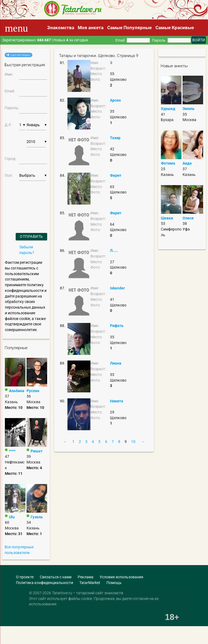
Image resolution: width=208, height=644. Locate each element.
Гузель (37, 517)
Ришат (37, 451)
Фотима (168, 163)
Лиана (116, 363)
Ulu (12, 517)
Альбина (17, 391)
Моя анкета (91, 28)
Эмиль (188, 109)
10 (133, 442)
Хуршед (168, 109)
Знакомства (61, 28)
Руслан (33, 391)
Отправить (31, 236)
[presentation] (19, 200)
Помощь (114, 583)
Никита (117, 401)
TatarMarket (90, 583)
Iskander (117, 288)
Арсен (115, 100)
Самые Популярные (129, 28)
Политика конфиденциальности (45, 583)
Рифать (117, 326)
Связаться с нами (56, 577)
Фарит (116, 175)
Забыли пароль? (27, 250)
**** (12, 451)
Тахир (115, 138)
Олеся (188, 218)
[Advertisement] (39, 631)
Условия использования (121, 577)
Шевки (167, 218)
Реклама (86, 577)
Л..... (114, 251)
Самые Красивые (175, 28)
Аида (187, 163)
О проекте (25, 577)
